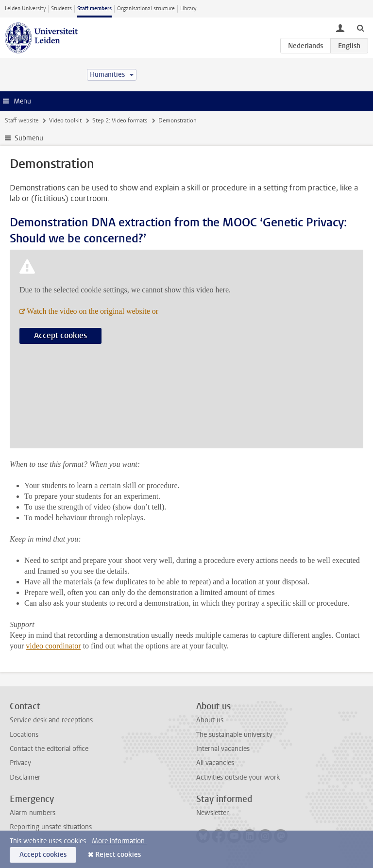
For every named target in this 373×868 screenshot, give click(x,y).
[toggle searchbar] (360, 28)
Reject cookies (118, 855)
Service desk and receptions (51, 720)
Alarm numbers (33, 813)
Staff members (94, 9)
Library (188, 9)
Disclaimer (25, 777)
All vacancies (215, 763)
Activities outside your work (238, 777)
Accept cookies (60, 335)
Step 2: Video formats (120, 120)
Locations (24, 735)
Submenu (29, 138)
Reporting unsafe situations (51, 827)
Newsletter (212, 813)
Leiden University (25, 9)
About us (210, 720)
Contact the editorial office (49, 749)
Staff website (22, 120)
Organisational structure (146, 9)
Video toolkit (65, 120)
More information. (119, 841)
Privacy (20, 763)
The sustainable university (234, 735)
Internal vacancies (223, 749)
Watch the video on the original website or (93, 311)
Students (61, 9)
